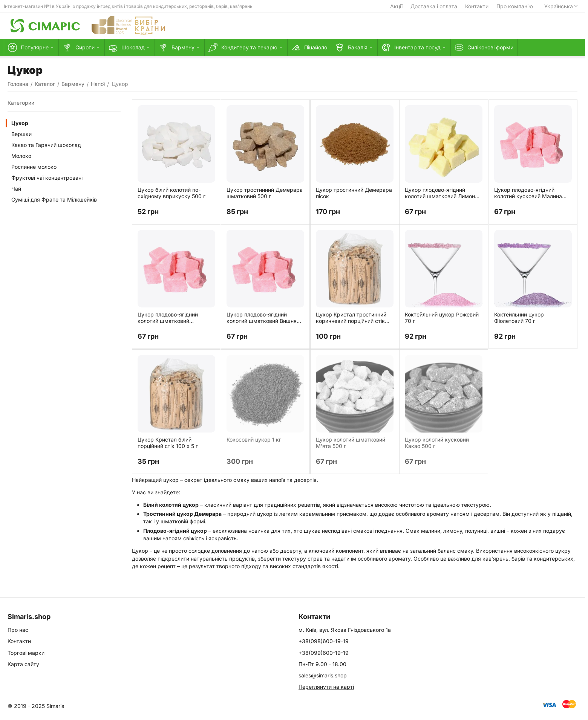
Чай (16, 189)
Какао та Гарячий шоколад (46, 145)
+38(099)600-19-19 (324, 653)
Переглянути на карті (326, 687)
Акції (396, 6)
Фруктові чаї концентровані (47, 178)
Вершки (21, 134)
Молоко (21, 156)
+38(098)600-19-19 (324, 641)
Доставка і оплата (434, 6)
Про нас (18, 630)
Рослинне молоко (34, 167)
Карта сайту (23, 664)
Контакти (477, 6)
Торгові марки (26, 653)
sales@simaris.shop (323, 675)
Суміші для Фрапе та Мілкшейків (54, 199)
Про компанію (515, 6)
